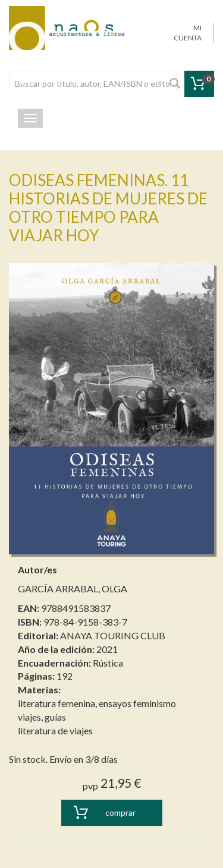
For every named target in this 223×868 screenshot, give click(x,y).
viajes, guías (42, 717)
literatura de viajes (55, 730)
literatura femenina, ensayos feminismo (97, 703)
